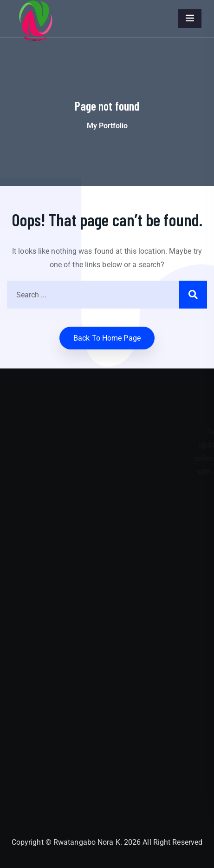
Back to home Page (107, 338)
